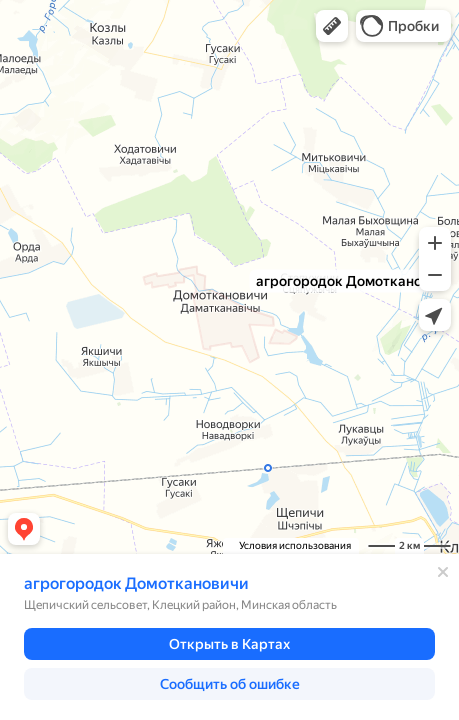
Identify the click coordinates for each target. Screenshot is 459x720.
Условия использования (295, 545)
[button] (332, 26)
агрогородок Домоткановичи (136, 583)
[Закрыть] (443, 572)
